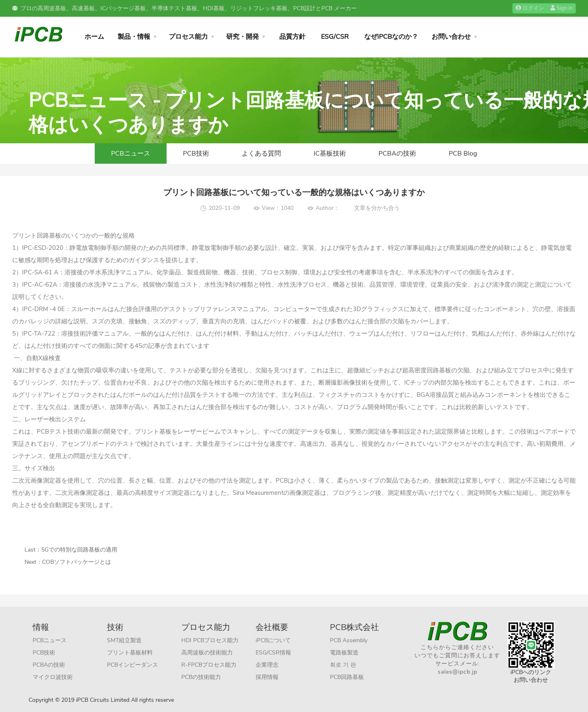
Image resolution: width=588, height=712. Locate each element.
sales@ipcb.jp (458, 672)
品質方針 (292, 37)
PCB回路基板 (347, 677)
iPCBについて (273, 640)
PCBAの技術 (397, 154)
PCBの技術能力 (201, 677)
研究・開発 (243, 37)
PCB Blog (463, 154)
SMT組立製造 (124, 640)
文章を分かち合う (377, 208)
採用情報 (267, 677)
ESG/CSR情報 (273, 653)
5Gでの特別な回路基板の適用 (79, 550)
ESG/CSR (335, 37)
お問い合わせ (451, 37)
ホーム (94, 37)
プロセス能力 (188, 37)
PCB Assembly (349, 640)
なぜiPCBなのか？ (391, 37)
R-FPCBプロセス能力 (209, 665)
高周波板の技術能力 (207, 653)
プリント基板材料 (130, 653)
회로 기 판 (343, 665)
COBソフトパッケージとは (77, 562)
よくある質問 (261, 154)
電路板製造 (344, 653)
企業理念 (267, 665)
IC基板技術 (330, 154)
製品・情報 (134, 37)
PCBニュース (131, 154)
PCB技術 (196, 154)
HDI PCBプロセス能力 (210, 640)
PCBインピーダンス (133, 665)
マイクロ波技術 (53, 677)
